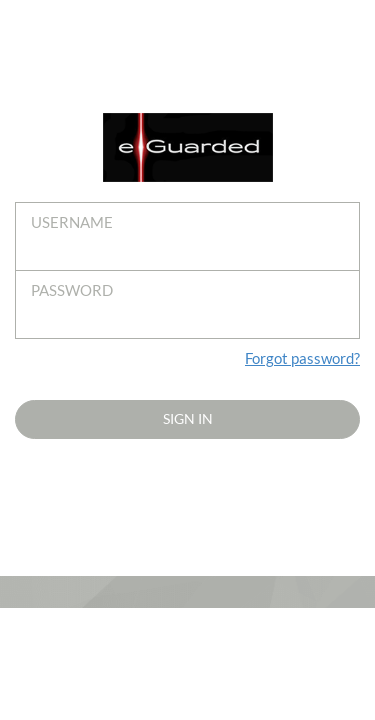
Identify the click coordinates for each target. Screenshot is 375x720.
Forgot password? (302, 358)
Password (72, 290)
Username (72, 222)
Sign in (188, 418)
